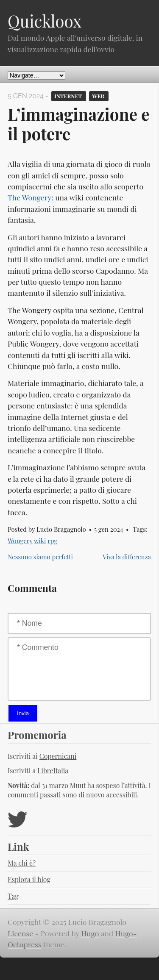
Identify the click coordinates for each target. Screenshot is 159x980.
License (20, 933)
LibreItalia (53, 770)
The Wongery (29, 197)
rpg (52, 541)
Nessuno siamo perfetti (40, 557)
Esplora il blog (29, 879)
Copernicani (58, 756)
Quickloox (45, 21)
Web (99, 96)
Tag (13, 896)
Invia (23, 713)
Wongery (20, 541)
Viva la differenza (127, 557)
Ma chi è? (22, 863)
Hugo (90, 933)
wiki (40, 541)
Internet (68, 96)
